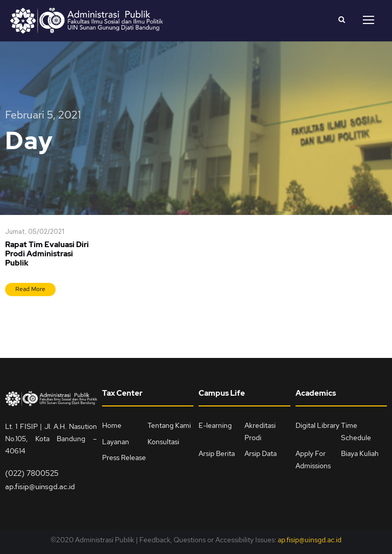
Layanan (116, 442)
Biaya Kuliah (360, 454)
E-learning (215, 425)
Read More (30, 290)
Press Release (124, 458)
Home (112, 425)
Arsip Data (261, 454)
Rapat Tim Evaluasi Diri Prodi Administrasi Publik (47, 254)
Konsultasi (163, 442)
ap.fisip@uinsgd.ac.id (40, 487)
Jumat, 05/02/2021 (35, 232)
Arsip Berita (217, 454)
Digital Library (317, 425)
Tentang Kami (169, 425)
